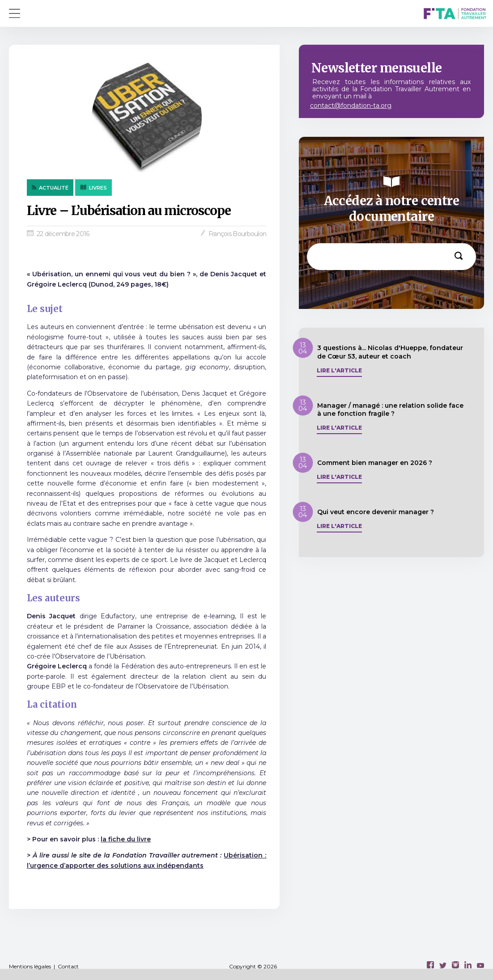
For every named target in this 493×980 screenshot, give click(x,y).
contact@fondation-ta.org (351, 106)
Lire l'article (339, 371)
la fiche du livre (126, 839)
